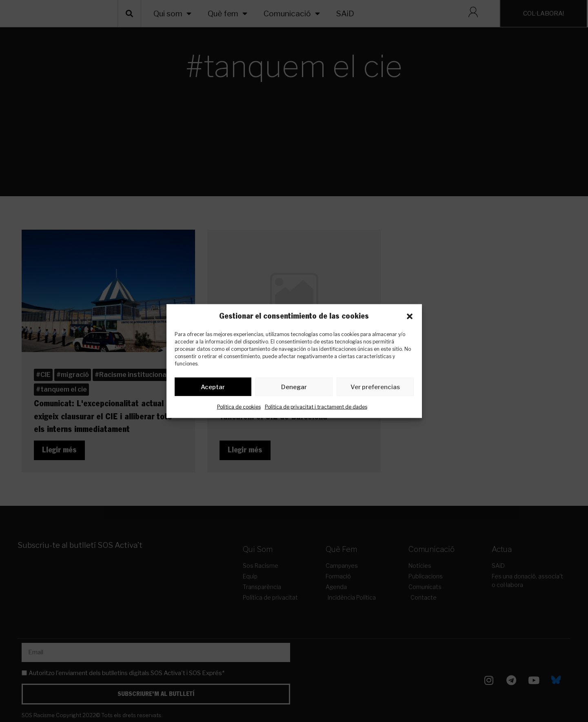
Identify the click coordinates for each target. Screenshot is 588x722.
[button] (410, 317)
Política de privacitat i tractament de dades (316, 409)
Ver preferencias (375, 388)
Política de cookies (239, 409)
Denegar (294, 388)
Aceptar (213, 388)
